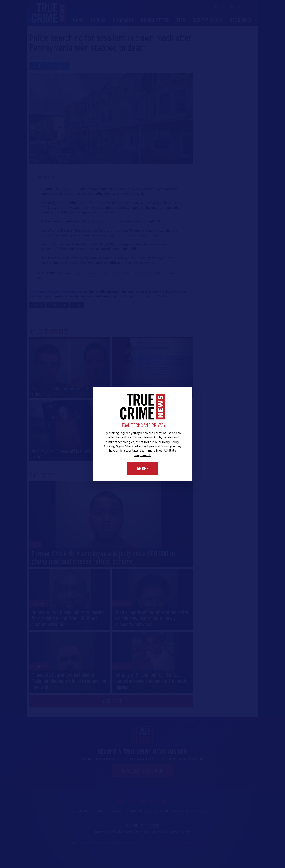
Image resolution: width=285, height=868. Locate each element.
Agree (143, 468)
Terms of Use (163, 433)
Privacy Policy (169, 442)
